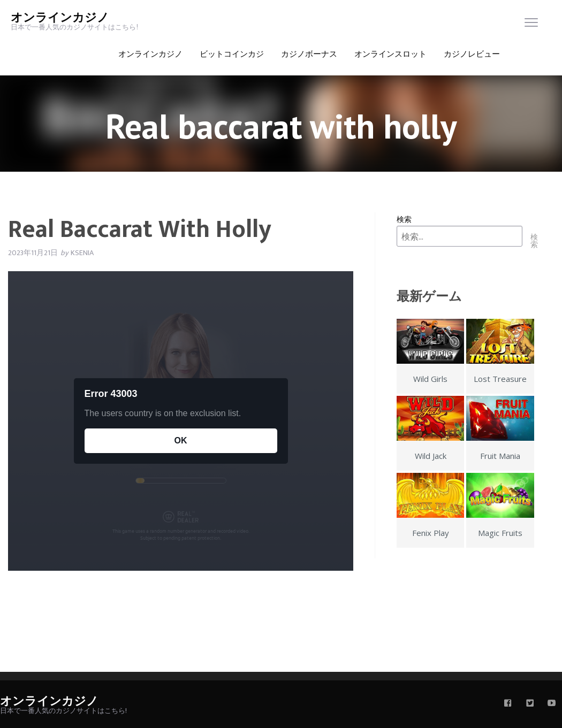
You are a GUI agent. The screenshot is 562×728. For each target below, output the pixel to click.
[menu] (531, 25)
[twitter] (530, 704)
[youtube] (552, 704)
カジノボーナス (309, 54)
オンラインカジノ (60, 18)
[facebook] (508, 704)
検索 (404, 219)
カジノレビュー (472, 54)
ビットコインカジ (232, 54)
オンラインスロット (390, 54)
